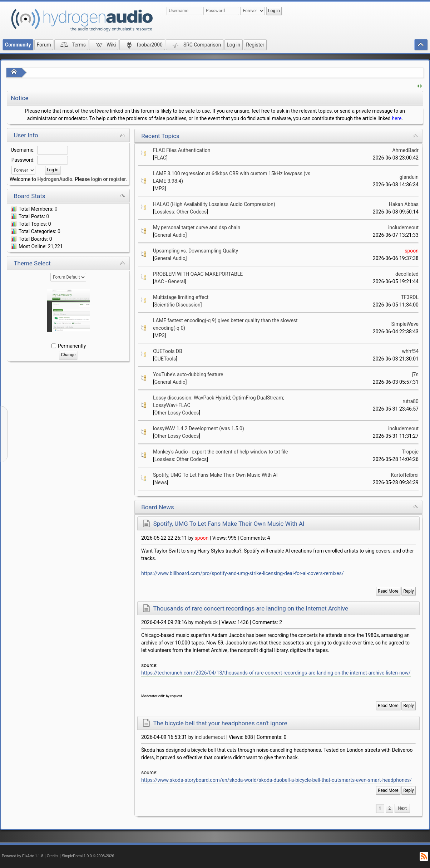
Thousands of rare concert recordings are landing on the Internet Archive (251, 608)
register (117, 179)
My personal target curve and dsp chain (197, 227)
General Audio (170, 235)
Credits (53, 856)
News (161, 482)
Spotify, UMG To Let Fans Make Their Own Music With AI (215, 475)
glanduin (409, 177)
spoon (412, 251)
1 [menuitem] (380, 808)
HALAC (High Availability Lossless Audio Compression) (214, 204)
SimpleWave (405, 324)
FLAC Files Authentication (182, 150)
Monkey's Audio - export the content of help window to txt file (221, 452)
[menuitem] (402, 808)
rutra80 (411, 401)
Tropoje (410, 452)
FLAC (160, 158)
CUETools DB (168, 351)
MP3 (160, 188)
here (397, 118)
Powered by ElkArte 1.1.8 (23, 856)
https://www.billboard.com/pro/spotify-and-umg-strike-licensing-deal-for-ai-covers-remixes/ (243, 573)
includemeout (403, 227)
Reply (409, 591)
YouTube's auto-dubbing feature (188, 374)
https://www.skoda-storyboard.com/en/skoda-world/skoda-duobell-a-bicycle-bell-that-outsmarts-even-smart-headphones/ (276, 780)
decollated (407, 274)
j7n (415, 374)
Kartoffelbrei (405, 475)
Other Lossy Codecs (177, 413)
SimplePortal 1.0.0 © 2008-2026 (88, 856)
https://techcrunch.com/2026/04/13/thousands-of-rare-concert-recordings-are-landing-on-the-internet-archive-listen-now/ (276, 673)
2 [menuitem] (389, 808)
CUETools (165, 359)
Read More (388, 591)
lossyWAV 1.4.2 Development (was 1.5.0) (199, 428)
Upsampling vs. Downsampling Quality (196, 251)
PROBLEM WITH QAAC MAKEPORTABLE (198, 274)
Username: (23, 150)
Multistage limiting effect (181, 297)
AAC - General (170, 281)
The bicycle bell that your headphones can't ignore (220, 723)
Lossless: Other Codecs (181, 212)
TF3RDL (410, 297)
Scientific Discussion (177, 305)
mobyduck (206, 622)
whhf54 (410, 351)
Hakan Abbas (404, 204)
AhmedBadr (406, 150)
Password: (23, 160)
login (97, 179)
